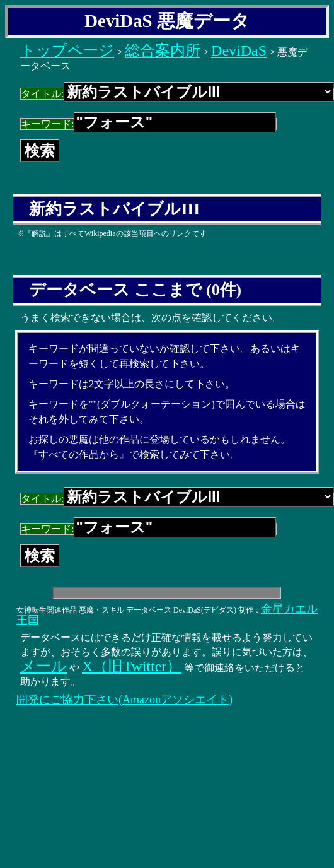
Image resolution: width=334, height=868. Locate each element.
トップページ (67, 50)
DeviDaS (239, 50)
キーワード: (148, 124)
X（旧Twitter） (132, 666)
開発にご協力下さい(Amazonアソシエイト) (124, 700)
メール (43, 666)
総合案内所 (163, 50)
